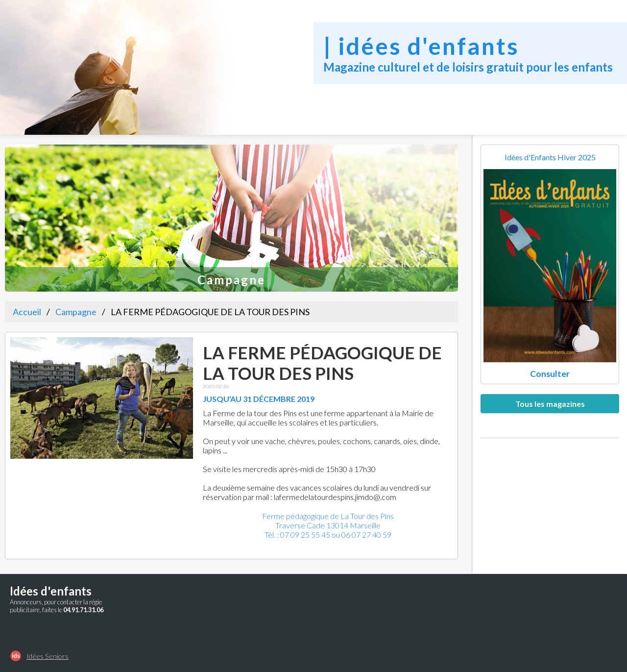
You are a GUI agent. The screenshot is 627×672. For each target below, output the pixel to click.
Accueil (27, 312)
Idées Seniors (48, 656)
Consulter (550, 374)
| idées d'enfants (421, 46)
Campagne (76, 312)
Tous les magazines (550, 404)
